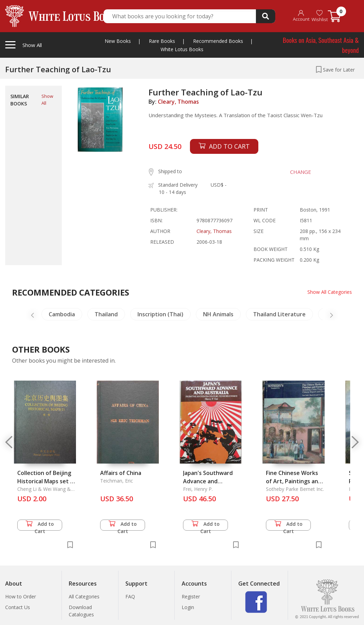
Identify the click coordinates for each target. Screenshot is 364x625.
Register (191, 596)
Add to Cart (40, 526)
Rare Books (162, 41)
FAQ (130, 596)
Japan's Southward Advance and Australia (208, 481)
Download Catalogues (81, 611)
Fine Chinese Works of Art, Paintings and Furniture (294, 481)
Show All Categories (330, 292)
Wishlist (320, 16)
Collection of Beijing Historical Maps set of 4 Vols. (47, 481)
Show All (47, 100)
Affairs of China (121, 473)
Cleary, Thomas (178, 102)
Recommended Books (218, 41)
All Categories (84, 596)
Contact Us (18, 607)
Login (188, 607)
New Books (118, 41)
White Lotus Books (182, 49)
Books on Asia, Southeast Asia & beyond (321, 45)
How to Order (21, 596)
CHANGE (301, 172)
